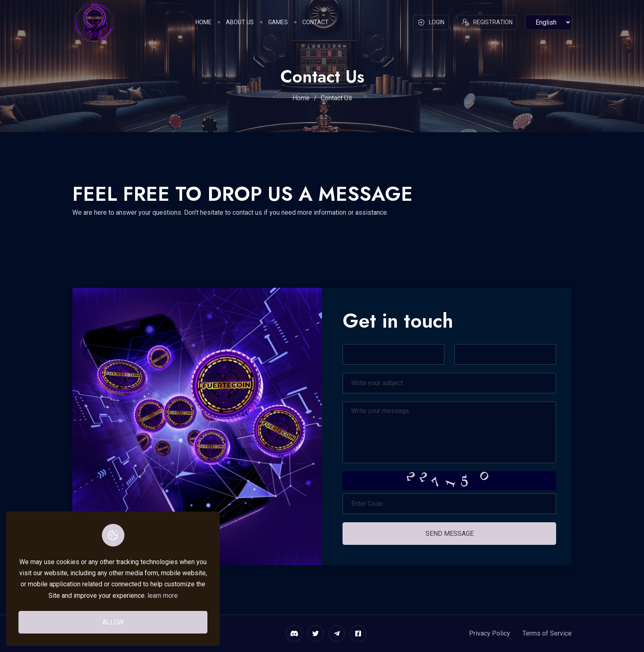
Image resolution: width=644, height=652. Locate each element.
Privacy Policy (490, 633)
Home (204, 22)
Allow (113, 622)
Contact (315, 22)
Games (278, 22)
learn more (163, 596)
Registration (487, 23)
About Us (240, 22)
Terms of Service (547, 633)
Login (431, 23)
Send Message (450, 534)
